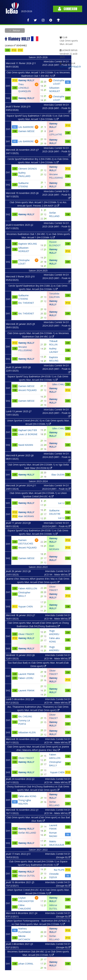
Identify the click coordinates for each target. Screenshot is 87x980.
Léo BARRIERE (26, 127)
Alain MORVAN (26, 516)
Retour (16, 30)
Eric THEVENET (26, 303)
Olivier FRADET (26, 634)
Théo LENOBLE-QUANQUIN (24, 88)
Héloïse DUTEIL (27, 876)
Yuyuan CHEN (25, 606)
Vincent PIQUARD (27, 390)
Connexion (68, 9)
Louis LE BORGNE (28, 434)
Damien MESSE (26, 131)
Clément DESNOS (28, 169)
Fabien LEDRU (26, 678)
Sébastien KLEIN (27, 732)
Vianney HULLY (26, 80)
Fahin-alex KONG (27, 796)
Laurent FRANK (26, 674)
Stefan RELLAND (27, 833)
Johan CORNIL (26, 964)
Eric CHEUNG (25, 716)
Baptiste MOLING (28, 244)
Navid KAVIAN (26, 445)
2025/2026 (27, 11)
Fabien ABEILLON (28, 588)
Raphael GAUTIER (28, 430)
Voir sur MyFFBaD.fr (70, 67)
